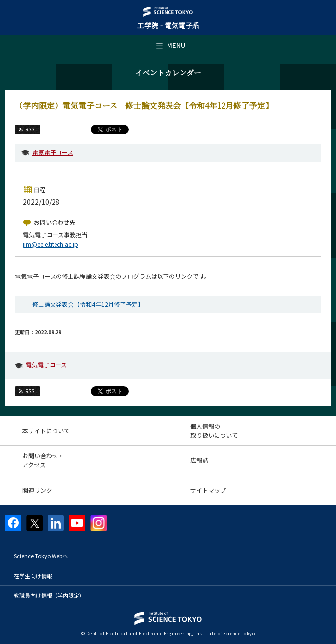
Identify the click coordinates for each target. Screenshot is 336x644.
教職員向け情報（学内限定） (49, 595)
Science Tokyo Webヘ (41, 556)
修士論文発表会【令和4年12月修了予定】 (88, 304)
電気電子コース (53, 152)
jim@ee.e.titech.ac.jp (51, 244)
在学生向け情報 (33, 576)
